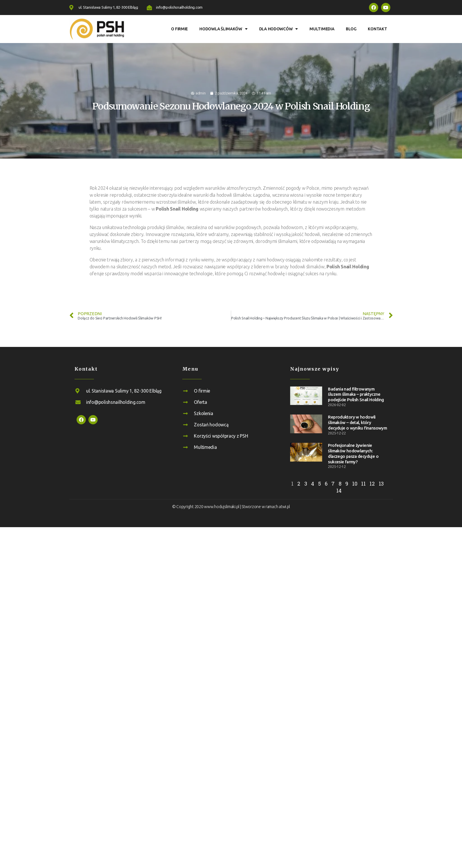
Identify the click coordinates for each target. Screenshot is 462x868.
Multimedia (322, 29)
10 (355, 484)
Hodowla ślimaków (223, 29)
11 (363, 484)
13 (381, 484)
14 (339, 490)
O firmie (179, 29)
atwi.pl (284, 507)
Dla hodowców (279, 29)
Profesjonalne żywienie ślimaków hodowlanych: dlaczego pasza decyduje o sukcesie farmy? (353, 453)
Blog (351, 29)
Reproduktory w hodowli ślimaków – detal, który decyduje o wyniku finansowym (357, 422)
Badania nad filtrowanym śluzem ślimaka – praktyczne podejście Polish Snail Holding (356, 394)
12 (372, 484)
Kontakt (377, 29)
